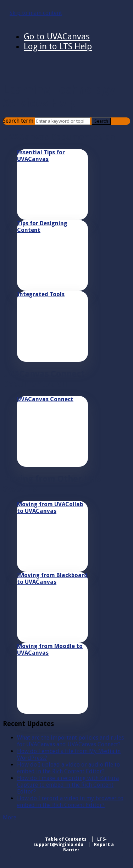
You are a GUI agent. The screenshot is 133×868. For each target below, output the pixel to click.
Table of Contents (66, 839)
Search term (18, 121)
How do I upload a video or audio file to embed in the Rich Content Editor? (68, 768)
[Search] (62, 121)
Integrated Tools (41, 294)
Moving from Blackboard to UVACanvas (52, 579)
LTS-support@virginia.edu (70, 842)
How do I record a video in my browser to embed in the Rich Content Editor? (70, 802)
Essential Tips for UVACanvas (41, 156)
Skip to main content (36, 13)
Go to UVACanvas (57, 37)
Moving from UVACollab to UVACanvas (50, 508)
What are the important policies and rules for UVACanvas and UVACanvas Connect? (70, 741)
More (10, 817)
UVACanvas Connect (45, 399)
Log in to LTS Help (58, 46)
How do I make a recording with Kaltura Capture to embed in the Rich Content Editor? (68, 785)
